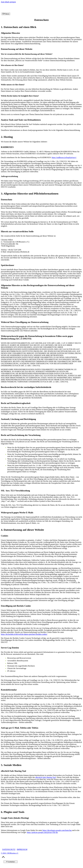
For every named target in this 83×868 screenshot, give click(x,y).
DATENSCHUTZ (9, 849)
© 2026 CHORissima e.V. (10, 853)
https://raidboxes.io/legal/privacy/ (64, 157)
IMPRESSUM (22, 849)
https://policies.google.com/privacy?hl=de (42, 832)
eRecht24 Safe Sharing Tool (45, 777)
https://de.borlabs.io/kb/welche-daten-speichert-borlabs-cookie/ (24, 634)
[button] (3, 858)
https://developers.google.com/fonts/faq (57, 830)
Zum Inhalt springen (8, 2)
